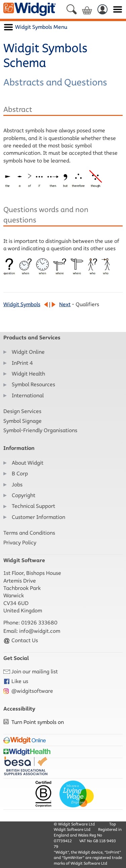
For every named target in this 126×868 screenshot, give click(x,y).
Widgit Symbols (22, 304)
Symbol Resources (33, 384)
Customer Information (38, 517)
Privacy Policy (20, 543)
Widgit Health (28, 374)
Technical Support (33, 506)
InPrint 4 (22, 363)
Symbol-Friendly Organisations (40, 430)
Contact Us (21, 640)
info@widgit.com (40, 631)
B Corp (20, 474)
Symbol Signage (23, 421)
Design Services (22, 411)
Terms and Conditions (29, 533)
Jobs (17, 485)
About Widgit (28, 463)
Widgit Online (28, 352)
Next (65, 304)
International (28, 395)
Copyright (24, 495)
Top (113, 824)
